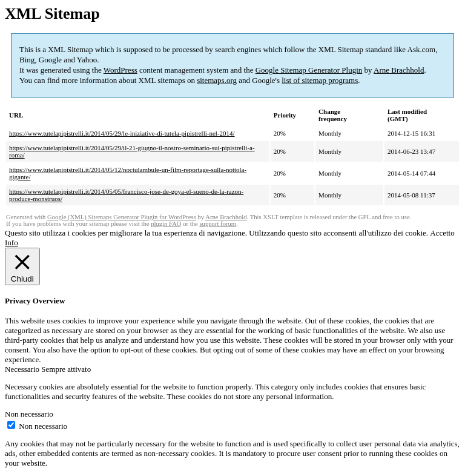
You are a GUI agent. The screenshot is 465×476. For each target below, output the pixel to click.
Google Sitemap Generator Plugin (309, 70)
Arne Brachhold (399, 70)
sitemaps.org (217, 80)
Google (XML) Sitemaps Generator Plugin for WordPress (122, 217)
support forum (218, 224)
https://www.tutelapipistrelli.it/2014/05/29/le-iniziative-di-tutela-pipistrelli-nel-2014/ (122, 133)
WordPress (120, 70)
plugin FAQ (166, 224)
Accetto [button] (442, 233)
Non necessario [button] (29, 414)
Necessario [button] (23, 369)
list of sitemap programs (320, 80)
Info (12, 243)
